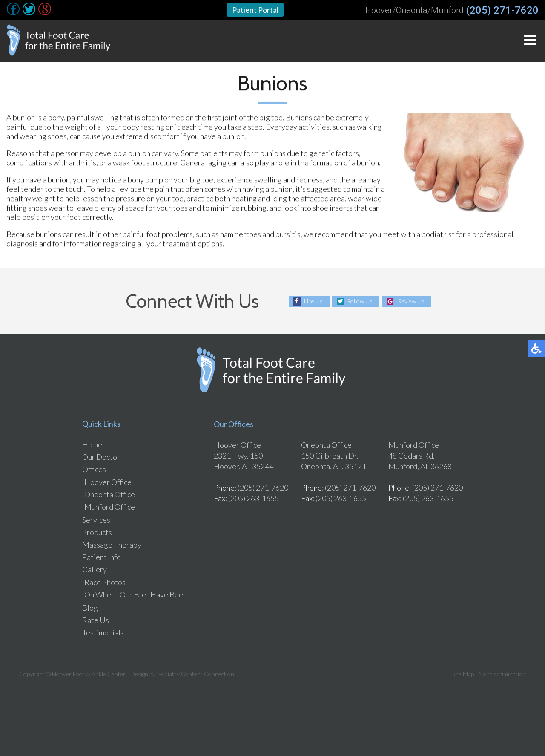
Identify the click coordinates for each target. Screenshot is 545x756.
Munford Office (110, 507)
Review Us (411, 301)
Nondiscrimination (502, 674)
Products (97, 532)
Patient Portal (255, 10)
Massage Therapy (112, 545)
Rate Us (96, 620)
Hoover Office (108, 482)
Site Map (463, 674)
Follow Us (360, 301)
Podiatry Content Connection (196, 674)
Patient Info (102, 557)
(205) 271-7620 (502, 10)
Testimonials (103, 632)
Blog (90, 608)
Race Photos (105, 582)
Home (92, 444)
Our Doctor (101, 457)
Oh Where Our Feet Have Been (136, 594)
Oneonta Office (110, 494)
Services (96, 520)
